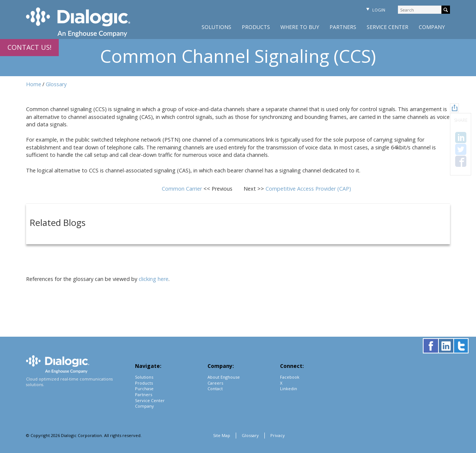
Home (34, 84)
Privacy (278, 435)
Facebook (290, 377)
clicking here (154, 279)
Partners (343, 27)
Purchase (144, 389)
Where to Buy (300, 27)
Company (432, 27)
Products (256, 27)
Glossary (56, 84)
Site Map (222, 435)
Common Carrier (183, 189)
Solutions (216, 27)
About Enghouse (224, 377)
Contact (215, 389)
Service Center (387, 27)
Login (375, 10)
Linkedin (289, 389)
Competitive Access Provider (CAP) (308, 189)
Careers (215, 383)
